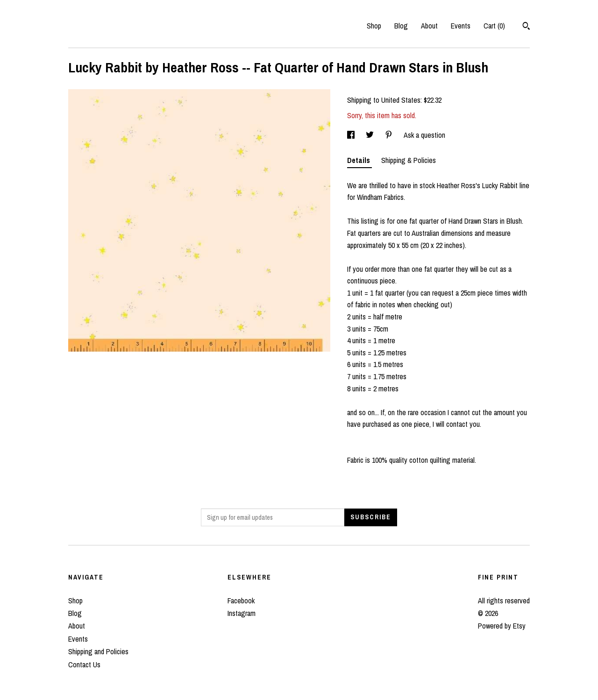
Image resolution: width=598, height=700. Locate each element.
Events (461, 26)
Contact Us (84, 665)
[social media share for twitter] (371, 135)
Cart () (494, 26)
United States (401, 100)
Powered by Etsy (502, 626)
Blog (401, 26)
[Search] (526, 27)
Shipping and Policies (98, 651)
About (429, 26)
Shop (374, 26)
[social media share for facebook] (352, 135)
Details (360, 160)
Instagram (242, 613)
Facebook (241, 601)
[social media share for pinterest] (390, 135)
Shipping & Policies (409, 160)
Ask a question (424, 135)
